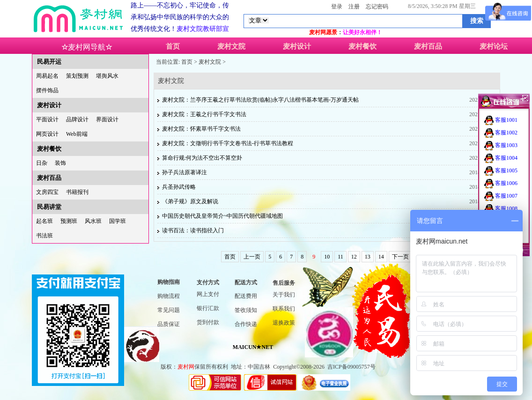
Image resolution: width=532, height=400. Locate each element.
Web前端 (77, 134)
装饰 (60, 163)
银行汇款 (208, 308)
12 (354, 257)
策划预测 (77, 76)
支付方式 (208, 282)
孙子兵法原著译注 (185, 172)
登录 (337, 7)
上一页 (252, 257)
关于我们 (284, 295)
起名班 (44, 221)
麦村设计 (297, 46)
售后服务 (284, 283)
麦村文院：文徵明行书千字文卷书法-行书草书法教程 (228, 143)
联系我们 (284, 309)
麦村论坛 (494, 46)
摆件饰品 (47, 90)
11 (340, 257)
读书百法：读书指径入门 (193, 230)
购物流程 (169, 296)
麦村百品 (428, 46)
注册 (354, 7)
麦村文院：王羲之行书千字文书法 (204, 114)
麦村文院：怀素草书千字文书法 (201, 129)
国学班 (118, 221)
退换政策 (284, 323)
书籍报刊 (77, 192)
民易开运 (49, 62)
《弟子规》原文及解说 (190, 201)
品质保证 (169, 324)
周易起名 (47, 76)
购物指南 (169, 282)
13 (368, 257)
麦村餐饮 (362, 46)
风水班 (93, 221)
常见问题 (169, 310)
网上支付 (208, 294)
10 (327, 257)
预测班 (69, 221)
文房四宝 (47, 192)
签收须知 (246, 310)
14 (381, 257)
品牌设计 (77, 119)
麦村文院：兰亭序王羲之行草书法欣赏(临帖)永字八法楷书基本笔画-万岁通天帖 (260, 100)
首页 (173, 46)
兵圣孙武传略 (179, 187)
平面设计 (47, 119)
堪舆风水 (107, 76)
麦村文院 (231, 46)
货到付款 (208, 322)
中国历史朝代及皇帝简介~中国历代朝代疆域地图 (223, 216)
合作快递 (246, 324)
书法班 (44, 236)
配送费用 (246, 296)
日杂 (42, 163)
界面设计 (107, 119)
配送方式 (246, 282)
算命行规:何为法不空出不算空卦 (202, 158)
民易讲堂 (49, 207)
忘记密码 (377, 7)
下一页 (400, 257)
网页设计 (47, 134)
